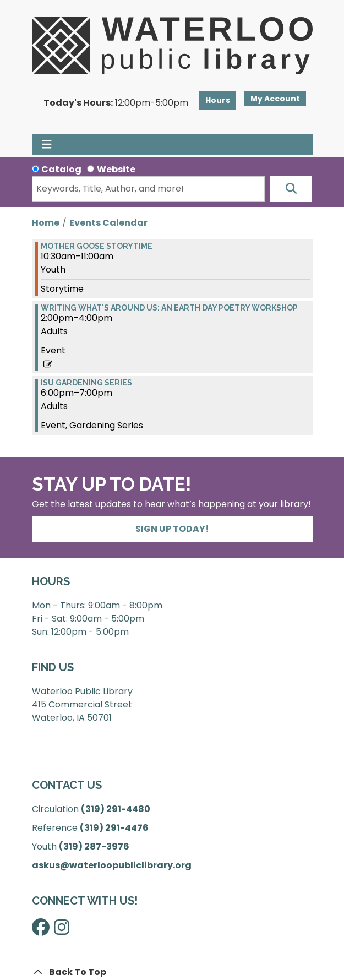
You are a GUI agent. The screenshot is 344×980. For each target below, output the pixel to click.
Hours (218, 100)
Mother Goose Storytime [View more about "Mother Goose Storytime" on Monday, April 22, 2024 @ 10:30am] (97, 246)
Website (116, 169)
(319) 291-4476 (114, 828)
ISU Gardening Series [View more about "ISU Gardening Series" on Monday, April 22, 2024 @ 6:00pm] (86, 383)
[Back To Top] (172, 972)
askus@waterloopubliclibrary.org (112, 865)
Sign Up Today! (172, 529)
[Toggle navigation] (47, 144)
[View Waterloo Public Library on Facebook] (41, 931)
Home (46, 223)
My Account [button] (275, 99)
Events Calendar (108, 223)
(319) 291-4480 (116, 809)
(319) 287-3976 (94, 846)
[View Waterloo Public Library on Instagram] (62, 931)
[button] (116, 103)
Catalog (61, 169)
